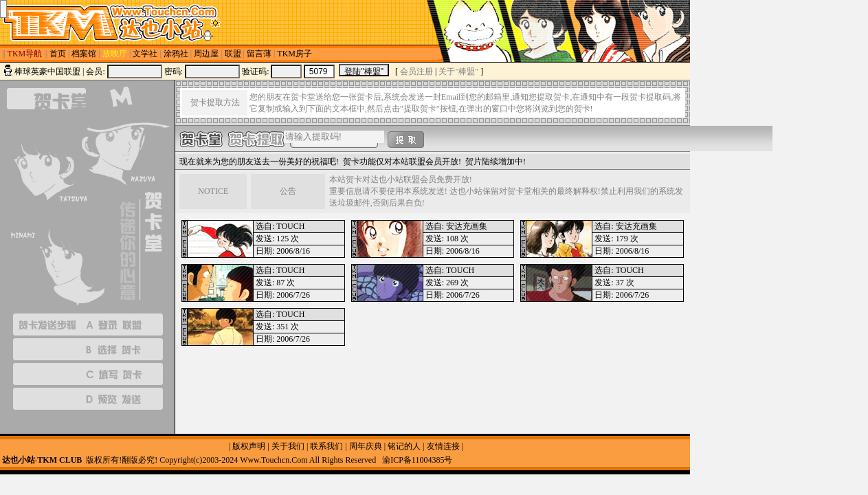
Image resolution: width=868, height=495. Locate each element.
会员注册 (416, 71)
